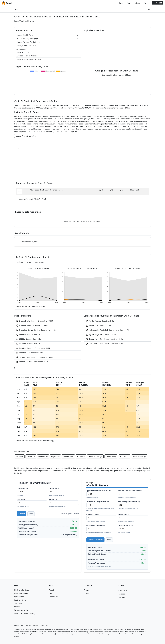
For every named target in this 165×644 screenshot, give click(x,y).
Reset (31, 514)
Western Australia (21, 610)
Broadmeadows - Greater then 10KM (32, 362)
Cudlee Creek (68, 456)
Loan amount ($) (32, 492)
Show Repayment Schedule (69, 514)
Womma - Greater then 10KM (29, 335)
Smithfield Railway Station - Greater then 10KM (36, 330)
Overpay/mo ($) (64, 503)
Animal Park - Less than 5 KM (98, 326)
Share (148, 10)
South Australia (20, 600)
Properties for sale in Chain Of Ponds (32, 199)
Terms (86, 593)
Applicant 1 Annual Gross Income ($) (101, 494)
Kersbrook (31, 456)
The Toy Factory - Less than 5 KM (100, 321)
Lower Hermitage (95, 456)
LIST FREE (157, 3)
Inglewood (55, 456)
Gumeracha (43, 456)
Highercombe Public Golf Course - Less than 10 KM (107, 330)
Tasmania (18, 603)
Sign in (146, 3)
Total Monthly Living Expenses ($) (101, 506)
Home (121, 3)
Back (17, 10)
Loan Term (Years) (101, 518)
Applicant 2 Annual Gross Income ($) (133, 494)
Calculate (22, 514)
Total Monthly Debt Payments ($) (133, 505)
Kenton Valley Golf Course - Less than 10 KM (104, 339)
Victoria (17, 607)
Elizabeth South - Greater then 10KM (32, 326)
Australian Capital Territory (25, 614)
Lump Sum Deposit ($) (133, 529)
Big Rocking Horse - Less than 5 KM (101, 335)
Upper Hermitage (139, 456)
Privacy (87, 590)
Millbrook (19, 456)
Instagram (123, 590)
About (51, 590)
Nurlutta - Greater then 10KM (29, 344)
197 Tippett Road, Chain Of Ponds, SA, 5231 (47, 190)
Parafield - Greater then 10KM (29, 353)
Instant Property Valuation (26, 136)
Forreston (81, 456)
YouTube (122, 598)
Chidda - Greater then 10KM (29, 339)
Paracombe (124, 456)
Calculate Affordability (95, 540)
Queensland (19, 597)
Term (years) (32, 503)
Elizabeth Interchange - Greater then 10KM (35, 321)
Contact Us (53, 597)
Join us (138, 3)
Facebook (122, 594)
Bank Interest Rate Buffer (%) (101, 529)
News (129, 3)
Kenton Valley (111, 456)
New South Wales (21, 593)
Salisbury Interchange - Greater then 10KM (35, 357)
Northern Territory (22, 590)
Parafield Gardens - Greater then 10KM (33, 348)
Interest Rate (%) (133, 518)
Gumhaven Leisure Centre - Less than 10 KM (104, 344)
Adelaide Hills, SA (27, 21)
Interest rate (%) (64, 492)
